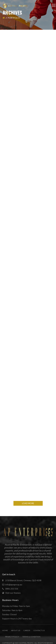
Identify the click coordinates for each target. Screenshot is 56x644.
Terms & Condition (31, 637)
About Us (16, 630)
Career (27, 630)
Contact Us (39, 630)
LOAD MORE (28, 503)
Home (5, 630)
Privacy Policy (12, 637)
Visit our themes (13, 593)
